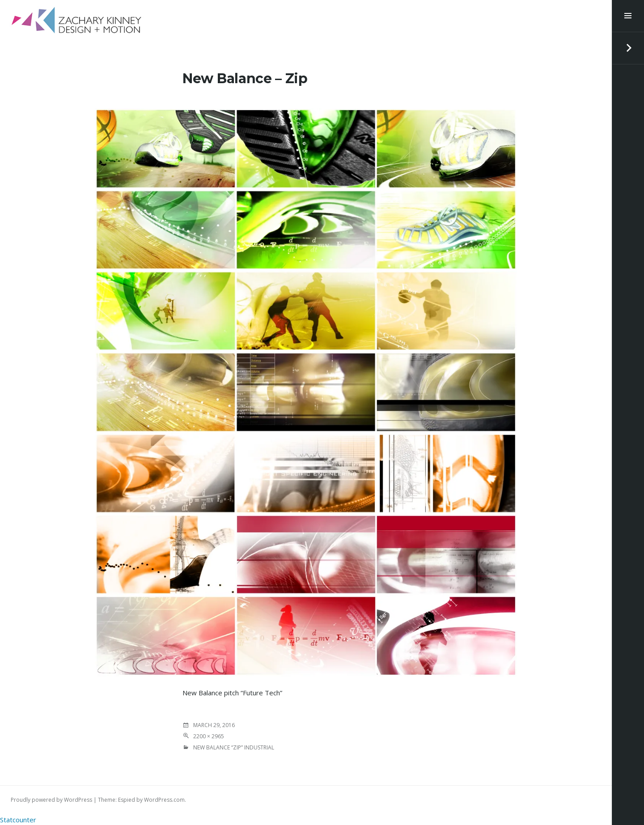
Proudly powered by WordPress (51, 800)
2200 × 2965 (209, 736)
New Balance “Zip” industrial (234, 747)
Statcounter (18, 820)
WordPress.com (164, 800)
